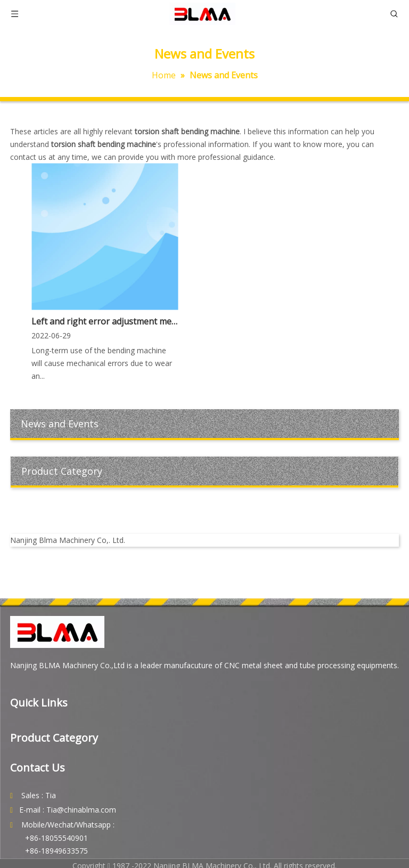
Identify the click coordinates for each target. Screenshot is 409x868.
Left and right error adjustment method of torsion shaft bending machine (105, 321)
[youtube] (205, 511)
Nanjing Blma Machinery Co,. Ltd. (68, 540)
